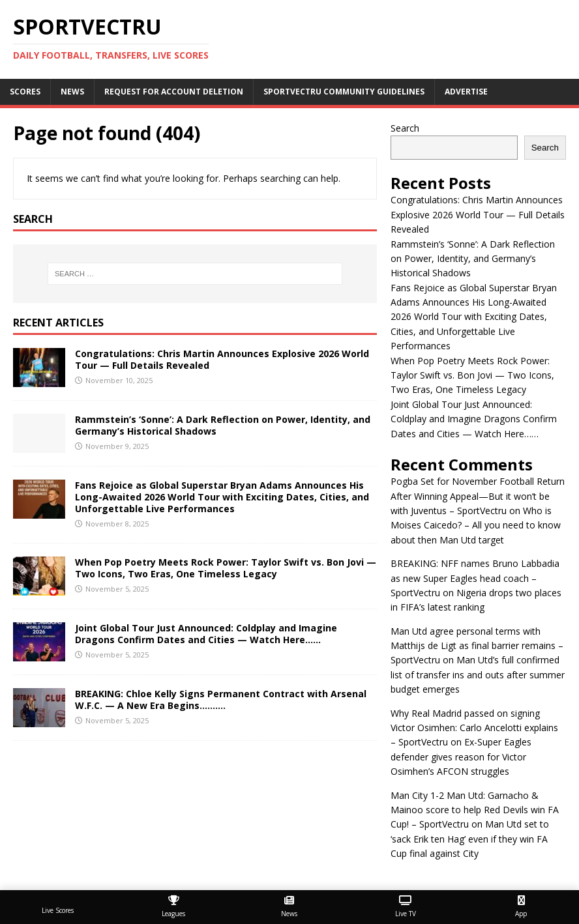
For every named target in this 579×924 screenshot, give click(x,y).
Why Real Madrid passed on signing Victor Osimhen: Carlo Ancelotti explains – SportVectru (474, 728)
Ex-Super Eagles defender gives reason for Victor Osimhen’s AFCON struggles (461, 757)
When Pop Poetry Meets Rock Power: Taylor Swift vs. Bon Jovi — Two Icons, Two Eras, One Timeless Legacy (226, 568)
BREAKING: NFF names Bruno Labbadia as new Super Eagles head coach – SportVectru (475, 578)
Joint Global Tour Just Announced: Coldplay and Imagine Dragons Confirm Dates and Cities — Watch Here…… (206, 634)
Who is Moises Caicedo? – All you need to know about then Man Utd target (476, 525)
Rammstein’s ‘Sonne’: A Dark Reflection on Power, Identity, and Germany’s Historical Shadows (223, 425)
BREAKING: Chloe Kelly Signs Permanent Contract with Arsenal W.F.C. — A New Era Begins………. (221, 700)
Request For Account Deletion (174, 92)
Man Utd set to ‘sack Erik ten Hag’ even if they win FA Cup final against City (470, 839)
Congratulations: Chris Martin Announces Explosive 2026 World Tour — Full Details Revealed (222, 359)
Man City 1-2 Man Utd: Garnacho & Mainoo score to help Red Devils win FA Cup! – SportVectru (475, 810)
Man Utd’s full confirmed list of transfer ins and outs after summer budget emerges (478, 674)
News (72, 92)
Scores (25, 92)
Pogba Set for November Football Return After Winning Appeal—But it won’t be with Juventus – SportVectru (478, 496)
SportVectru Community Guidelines (344, 92)
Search (405, 128)
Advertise (466, 92)
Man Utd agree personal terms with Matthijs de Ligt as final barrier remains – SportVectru (477, 646)
